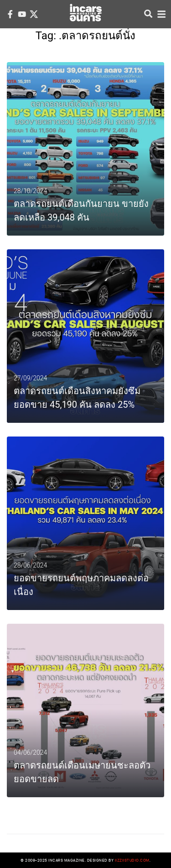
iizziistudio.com (132, 860)
